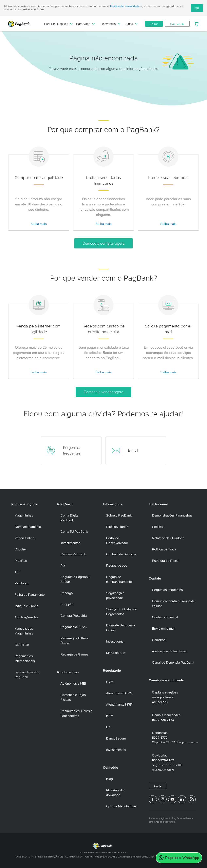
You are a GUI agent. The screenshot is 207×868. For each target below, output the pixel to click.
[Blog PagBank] (192, 799)
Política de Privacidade (125, 6)
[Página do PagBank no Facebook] (153, 799)
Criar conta (177, 24)
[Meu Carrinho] (196, 24)
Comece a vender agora (103, 392)
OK (197, 8)
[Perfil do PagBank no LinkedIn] (182, 799)
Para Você (85, 24)
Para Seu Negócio (58, 24)
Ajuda (131, 24)
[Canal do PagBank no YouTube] (172, 799)
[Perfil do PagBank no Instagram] (163, 799)
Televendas (111, 24)
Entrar (154, 24)
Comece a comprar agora (103, 243)
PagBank (26, 24)
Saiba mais (39, 224)
